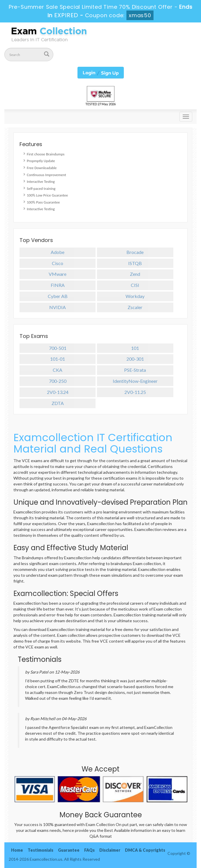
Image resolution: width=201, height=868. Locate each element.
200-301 (135, 359)
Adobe (58, 252)
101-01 (58, 359)
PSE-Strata (135, 370)
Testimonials (40, 850)
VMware (58, 274)
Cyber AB (58, 296)
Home (17, 850)
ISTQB (135, 263)
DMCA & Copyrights (145, 850)
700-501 (58, 348)
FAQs (89, 850)
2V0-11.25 (135, 392)
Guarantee (69, 850)
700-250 (58, 381)
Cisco (58, 263)
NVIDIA (58, 307)
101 (135, 348)
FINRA (58, 285)
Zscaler (135, 307)
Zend (135, 274)
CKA (58, 370)
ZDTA (58, 403)
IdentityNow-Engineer (135, 381)
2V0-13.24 (58, 392)
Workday (135, 296)
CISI (135, 285)
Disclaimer (110, 850)
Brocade (135, 252)
